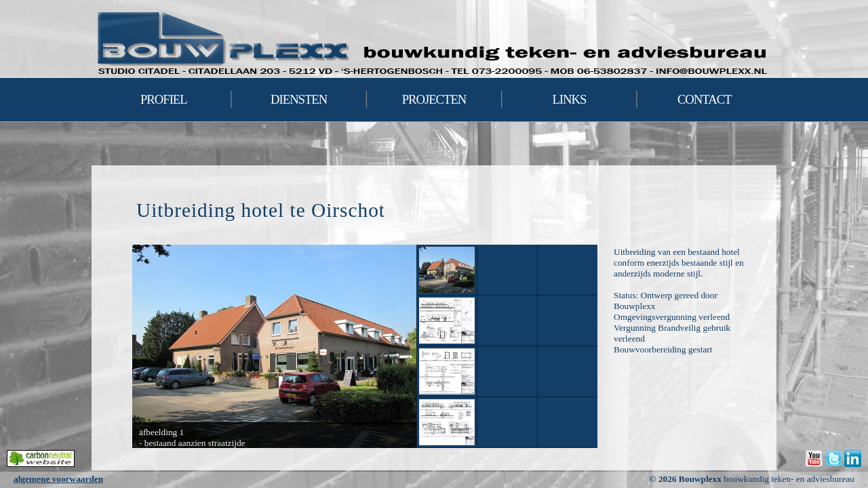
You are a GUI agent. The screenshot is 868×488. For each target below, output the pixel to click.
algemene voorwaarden (58, 479)
